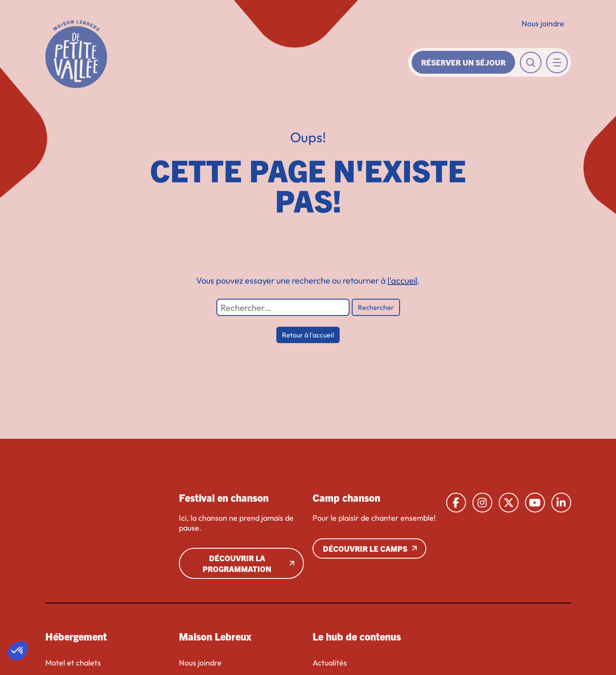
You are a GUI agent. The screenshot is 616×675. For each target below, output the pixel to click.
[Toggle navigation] (557, 62)
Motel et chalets (73, 663)
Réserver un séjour (463, 62)
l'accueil (402, 280)
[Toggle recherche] (531, 62)
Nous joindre (543, 23)
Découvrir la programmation (237, 563)
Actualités (330, 663)
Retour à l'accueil (308, 335)
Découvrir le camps (365, 548)
